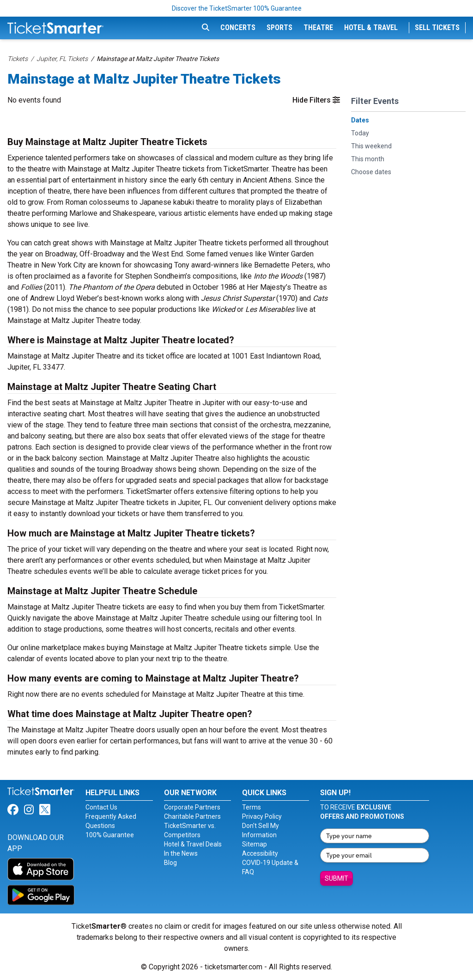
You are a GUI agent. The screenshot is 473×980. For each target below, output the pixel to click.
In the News (181, 853)
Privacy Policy (262, 816)
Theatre (318, 27)
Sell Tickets (437, 27)
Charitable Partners (192, 816)
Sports (279, 27)
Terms (252, 807)
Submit (337, 878)
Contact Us (101, 807)
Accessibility (260, 853)
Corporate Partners (192, 807)
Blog (170, 863)
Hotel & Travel (371, 27)
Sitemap (255, 844)
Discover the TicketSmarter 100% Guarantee (237, 8)
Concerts (238, 27)
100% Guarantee (110, 835)
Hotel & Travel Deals (193, 844)
